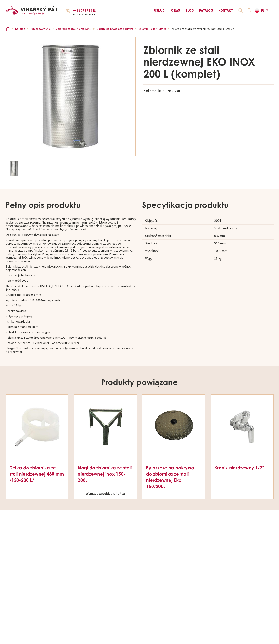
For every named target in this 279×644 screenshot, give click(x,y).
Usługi (158, 12)
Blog (188, 12)
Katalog (205, 12)
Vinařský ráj (8, 32)
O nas (174, 12)
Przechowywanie (40, 32)
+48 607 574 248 (84, 12)
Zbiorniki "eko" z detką (152, 32)
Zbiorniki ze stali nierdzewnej (74, 32)
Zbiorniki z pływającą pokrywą (115, 32)
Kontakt (224, 12)
